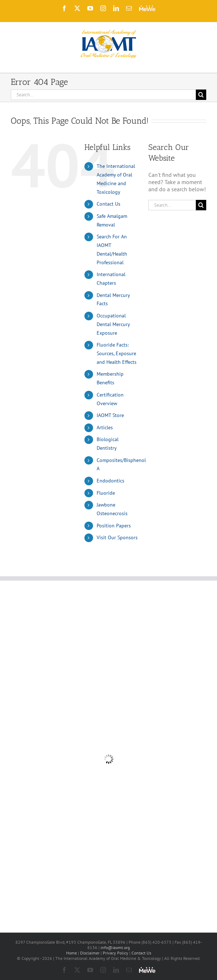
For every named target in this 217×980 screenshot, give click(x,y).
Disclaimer (90, 953)
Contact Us (108, 204)
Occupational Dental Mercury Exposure (113, 324)
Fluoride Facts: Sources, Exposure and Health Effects (117, 353)
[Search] (201, 95)
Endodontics (110, 481)
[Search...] (103, 95)
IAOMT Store (110, 415)
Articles (105, 427)
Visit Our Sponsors (117, 537)
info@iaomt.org (115, 947)
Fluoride (106, 493)
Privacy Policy (116, 953)
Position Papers (114, 526)
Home (71, 953)
